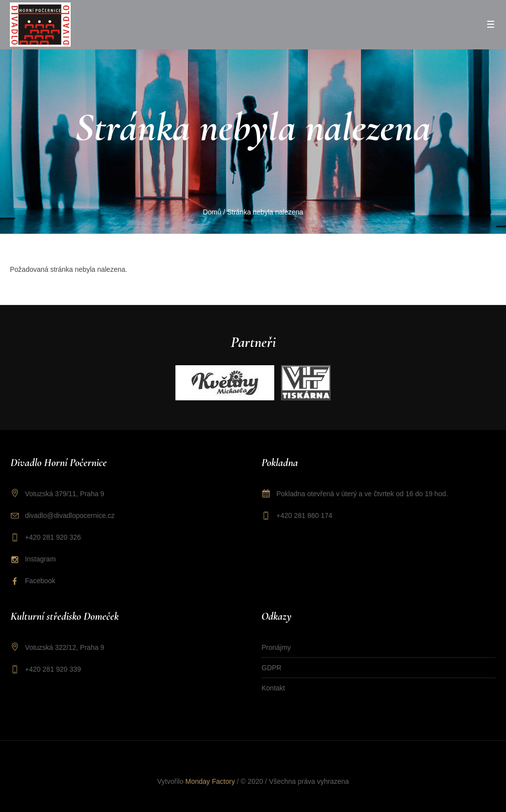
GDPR (271, 668)
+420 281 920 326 (53, 537)
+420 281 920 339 (53, 669)
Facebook (40, 581)
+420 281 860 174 (304, 515)
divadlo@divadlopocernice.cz (70, 515)
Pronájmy (276, 647)
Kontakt (273, 688)
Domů (212, 212)
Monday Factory (210, 781)
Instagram (41, 559)
